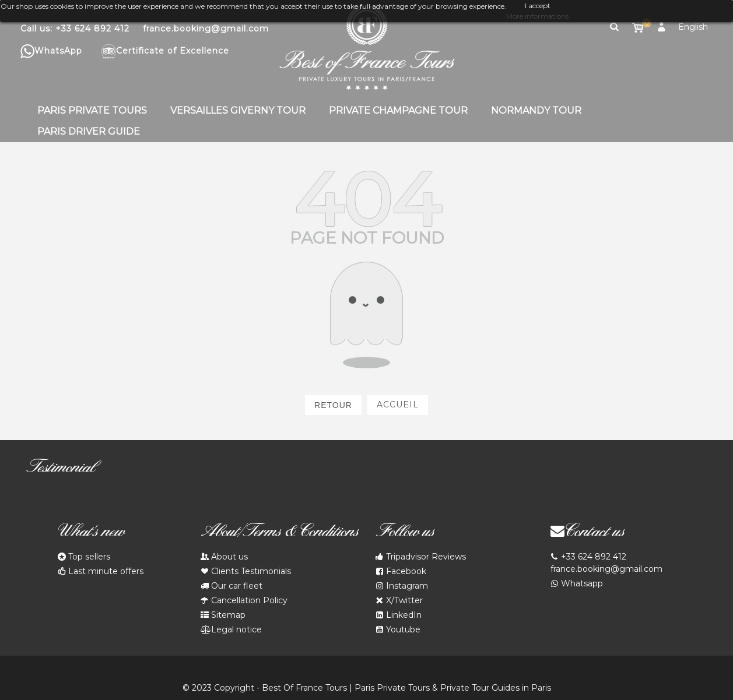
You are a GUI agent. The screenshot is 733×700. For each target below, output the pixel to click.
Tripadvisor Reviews (421, 557)
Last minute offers (101, 571)
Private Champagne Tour (398, 110)
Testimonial (60, 469)
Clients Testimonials (246, 571)
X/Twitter (399, 601)
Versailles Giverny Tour (238, 110)
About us (224, 557)
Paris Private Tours (92, 110)
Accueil (398, 404)
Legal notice (231, 630)
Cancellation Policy (244, 601)
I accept (538, 6)
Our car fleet (232, 586)
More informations (537, 16)
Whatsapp (577, 584)
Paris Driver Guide (89, 131)
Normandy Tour (536, 110)
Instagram (402, 586)
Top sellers (84, 557)
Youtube (398, 630)
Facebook (401, 571)
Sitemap (223, 615)
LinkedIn (399, 615)
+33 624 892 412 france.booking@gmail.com (606, 562)
